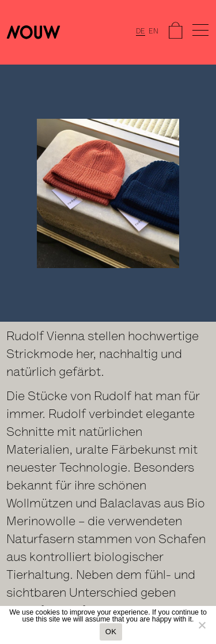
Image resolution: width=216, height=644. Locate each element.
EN (154, 32)
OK (111, 632)
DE (141, 32)
